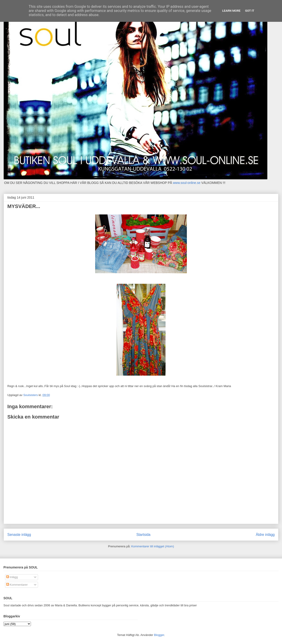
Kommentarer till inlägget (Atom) (152, 546)
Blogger (159, 635)
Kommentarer (17, 585)
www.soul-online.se (187, 183)
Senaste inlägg (19, 535)
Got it (250, 11)
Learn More (231, 11)
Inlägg (12, 577)
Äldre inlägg (265, 535)
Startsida (144, 535)
